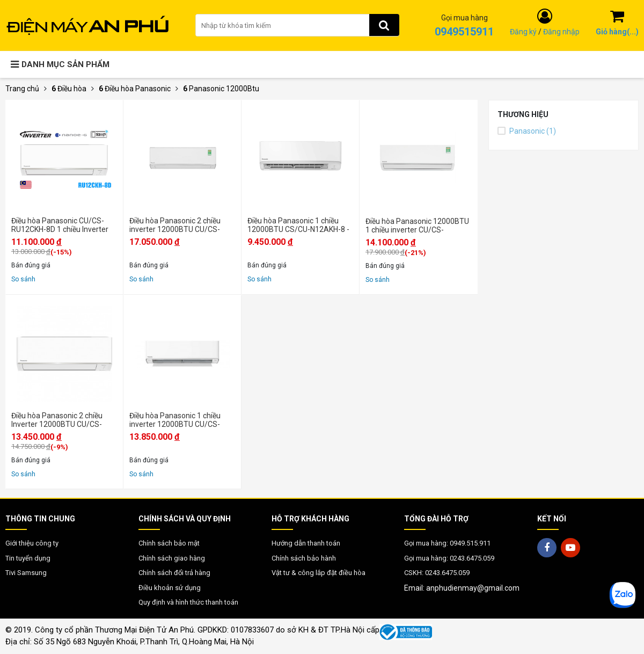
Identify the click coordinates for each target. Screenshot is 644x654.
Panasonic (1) (527, 131)
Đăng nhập (561, 32)
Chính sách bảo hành (304, 558)
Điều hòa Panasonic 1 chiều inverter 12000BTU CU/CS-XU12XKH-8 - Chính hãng (175, 420)
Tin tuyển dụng (28, 558)
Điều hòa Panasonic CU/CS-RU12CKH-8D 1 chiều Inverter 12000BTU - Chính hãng (60, 225)
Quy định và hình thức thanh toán (188, 602)
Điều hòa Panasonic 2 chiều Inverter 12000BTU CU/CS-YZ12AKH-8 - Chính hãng (57, 420)
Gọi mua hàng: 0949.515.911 (447, 543)
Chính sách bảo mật (169, 543)
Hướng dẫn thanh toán (306, 543)
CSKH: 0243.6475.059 (437, 573)
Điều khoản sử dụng (170, 588)
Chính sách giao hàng (172, 558)
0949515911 (464, 32)
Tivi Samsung (26, 573)
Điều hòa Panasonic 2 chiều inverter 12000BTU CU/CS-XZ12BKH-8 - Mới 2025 (175, 225)
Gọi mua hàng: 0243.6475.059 (449, 558)
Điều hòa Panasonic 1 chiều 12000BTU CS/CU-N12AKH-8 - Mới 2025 (298, 225)
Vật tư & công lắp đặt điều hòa (319, 573)
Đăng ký (523, 32)
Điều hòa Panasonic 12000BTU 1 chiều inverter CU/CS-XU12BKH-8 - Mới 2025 (417, 226)
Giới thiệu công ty (32, 543)
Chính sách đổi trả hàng (174, 573)
